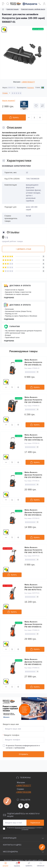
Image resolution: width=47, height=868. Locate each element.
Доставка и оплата (20, 286)
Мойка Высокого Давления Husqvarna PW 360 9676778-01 (33, 587)
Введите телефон (11, 735)
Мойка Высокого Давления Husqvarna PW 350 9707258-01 (33, 512)
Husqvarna (31, 88)
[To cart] (35, 387)
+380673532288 (23, 792)
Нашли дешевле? (9, 101)
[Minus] (29, 117)
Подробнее (9, 298)
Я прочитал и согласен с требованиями (23, 747)
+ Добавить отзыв (23, 249)
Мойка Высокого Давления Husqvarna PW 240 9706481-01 (33, 362)
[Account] (44, 4)
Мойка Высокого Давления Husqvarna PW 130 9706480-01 (33, 400)
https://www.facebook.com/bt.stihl (21, 806)
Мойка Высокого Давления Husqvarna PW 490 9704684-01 (33, 624)
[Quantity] (34, 118)
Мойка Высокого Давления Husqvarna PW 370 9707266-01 (33, 475)
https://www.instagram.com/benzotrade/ (26, 806)
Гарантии (15, 326)
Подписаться (35, 823)
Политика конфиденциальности (27, 746)
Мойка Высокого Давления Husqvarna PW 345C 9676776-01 (34, 550)
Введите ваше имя (11, 724)
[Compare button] (42, 106)
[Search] (8, 4)
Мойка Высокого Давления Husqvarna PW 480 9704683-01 (33, 662)
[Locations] (40, 4)
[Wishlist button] (36, 106)
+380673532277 (28, 82)
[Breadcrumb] (3, 9)
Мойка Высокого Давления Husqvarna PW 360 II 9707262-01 (34, 437)
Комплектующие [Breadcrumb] (13, 9)
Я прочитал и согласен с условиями (25, 829)
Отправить (23, 754)
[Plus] (40, 117)
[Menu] (3, 4)
